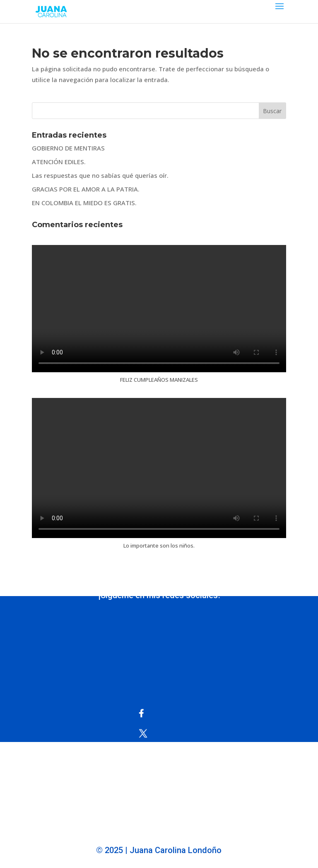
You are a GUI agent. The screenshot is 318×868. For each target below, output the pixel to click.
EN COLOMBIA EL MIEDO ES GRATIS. (84, 203)
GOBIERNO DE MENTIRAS (68, 148)
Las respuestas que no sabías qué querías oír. (100, 175)
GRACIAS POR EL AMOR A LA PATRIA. (86, 189)
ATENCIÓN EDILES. (59, 162)
